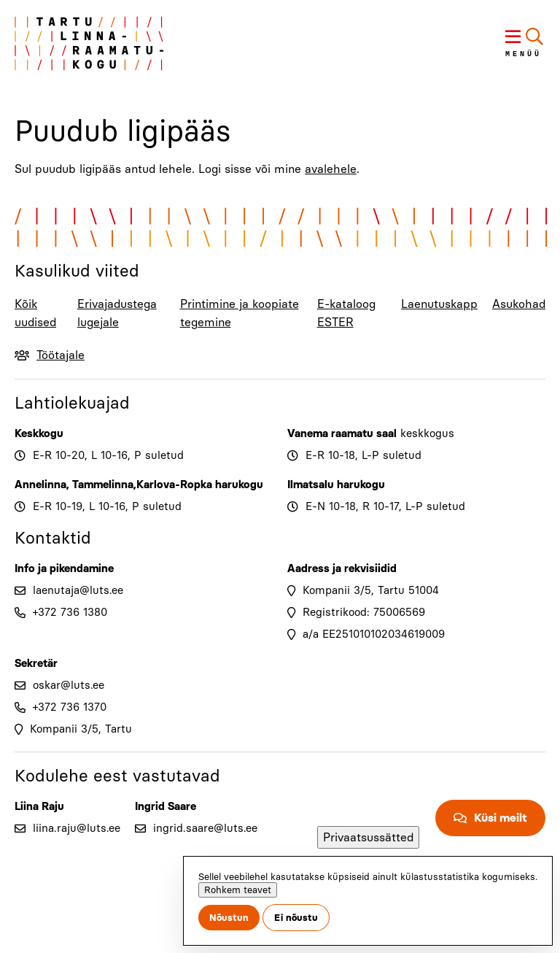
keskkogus (427, 433)
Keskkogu (39, 433)
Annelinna (40, 485)
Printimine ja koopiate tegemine (240, 313)
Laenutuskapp (439, 304)
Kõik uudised (35, 313)
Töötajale (61, 355)
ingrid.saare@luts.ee (205, 828)
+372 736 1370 (70, 707)
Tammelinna (103, 485)
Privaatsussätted (368, 837)
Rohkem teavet (238, 890)
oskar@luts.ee (69, 685)
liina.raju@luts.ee (77, 828)
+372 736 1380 (70, 612)
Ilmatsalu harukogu (336, 485)
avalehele (331, 169)
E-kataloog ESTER (346, 313)
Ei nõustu (296, 918)
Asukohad (519, 304)
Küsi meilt (501, 818)
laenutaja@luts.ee (78, 590)
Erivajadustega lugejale (117, 313)
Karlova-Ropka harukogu (200, 485)
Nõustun (229, 918)
